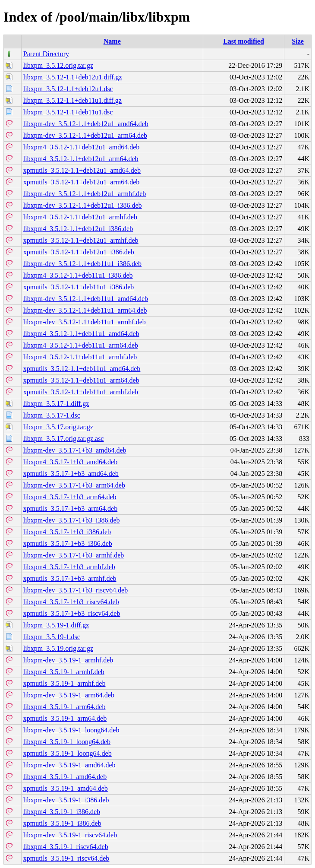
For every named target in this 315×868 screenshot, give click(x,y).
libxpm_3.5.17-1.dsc (52, 415)
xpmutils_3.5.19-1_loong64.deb (68, 753)
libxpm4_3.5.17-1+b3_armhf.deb (69, 567)
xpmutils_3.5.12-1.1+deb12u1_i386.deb (79, 252)
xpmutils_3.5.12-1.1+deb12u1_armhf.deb (81, 240)
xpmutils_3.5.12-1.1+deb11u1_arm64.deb (81, 380)
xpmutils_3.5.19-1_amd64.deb (66, 788)
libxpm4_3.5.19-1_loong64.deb (67, 742)
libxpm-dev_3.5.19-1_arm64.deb (69, 695)
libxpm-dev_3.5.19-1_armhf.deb (68, 660)
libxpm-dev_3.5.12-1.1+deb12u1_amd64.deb (86, 124)
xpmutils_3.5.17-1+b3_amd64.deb (71, 474)
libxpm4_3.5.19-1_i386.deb (62, 812)
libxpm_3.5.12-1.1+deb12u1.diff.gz (73, 77)
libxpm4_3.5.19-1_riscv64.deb (66, 847)
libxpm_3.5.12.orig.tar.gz (58, 65)
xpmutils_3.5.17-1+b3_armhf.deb (70, 578)
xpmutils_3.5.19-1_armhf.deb (65, 683)
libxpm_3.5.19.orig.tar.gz (58, 648)
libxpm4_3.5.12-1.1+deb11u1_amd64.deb (81, 334)
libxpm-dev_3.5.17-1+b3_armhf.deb (74, 555)
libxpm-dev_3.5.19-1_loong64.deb (71, 730)
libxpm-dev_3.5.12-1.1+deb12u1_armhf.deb (85, 194)
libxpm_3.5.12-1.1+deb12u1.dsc (68, 89)
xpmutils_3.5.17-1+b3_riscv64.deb (72, 613)
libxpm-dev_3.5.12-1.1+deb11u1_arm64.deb (85, 310)
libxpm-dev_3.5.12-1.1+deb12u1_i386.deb (83, 205)
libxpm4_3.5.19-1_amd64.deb (65, 777)
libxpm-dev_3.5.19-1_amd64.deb (69, 765)
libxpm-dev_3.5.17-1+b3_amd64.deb (75, 450)
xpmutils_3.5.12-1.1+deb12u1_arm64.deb (81, 182)
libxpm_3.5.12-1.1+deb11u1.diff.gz (72, 100)
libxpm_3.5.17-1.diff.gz (56, 404)
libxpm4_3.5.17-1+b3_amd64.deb (70, 462)
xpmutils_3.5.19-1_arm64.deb (65, 718)
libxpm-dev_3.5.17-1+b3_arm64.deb (74, 485)
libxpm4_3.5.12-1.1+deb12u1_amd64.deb (81, 147)
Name (112, 41)
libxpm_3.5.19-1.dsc (52, 637)
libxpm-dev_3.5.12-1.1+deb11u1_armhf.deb (85, 322)
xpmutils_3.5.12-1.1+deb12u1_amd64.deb (82, 170)
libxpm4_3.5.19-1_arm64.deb (65, 707)
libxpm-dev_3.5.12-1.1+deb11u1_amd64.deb (86, 299)
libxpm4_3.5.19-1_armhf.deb (64, 672)
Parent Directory (46, 54)
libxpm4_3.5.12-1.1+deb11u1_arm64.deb (81, 345)
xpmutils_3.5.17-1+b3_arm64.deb (70, 508)
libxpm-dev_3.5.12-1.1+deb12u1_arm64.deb (85, 135)
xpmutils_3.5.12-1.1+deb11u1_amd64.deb (82, 369)
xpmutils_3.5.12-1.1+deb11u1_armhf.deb (81, 392)
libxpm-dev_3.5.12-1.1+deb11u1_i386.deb (82, 264)
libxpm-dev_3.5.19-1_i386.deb (66, 800)
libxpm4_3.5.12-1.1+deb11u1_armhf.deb (80, 357)
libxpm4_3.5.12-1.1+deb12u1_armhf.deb (80, 217)
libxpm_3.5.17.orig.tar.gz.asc (64, 439)
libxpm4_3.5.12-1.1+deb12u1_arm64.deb (81, 159)
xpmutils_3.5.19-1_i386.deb (62, 823)
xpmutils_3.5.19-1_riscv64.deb (66, 858)
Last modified (244, 41)
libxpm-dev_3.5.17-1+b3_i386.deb (72, 520)
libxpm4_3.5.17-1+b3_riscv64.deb (71, 602)
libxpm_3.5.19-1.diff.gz (56, 625)
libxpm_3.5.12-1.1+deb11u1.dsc (68, 112)
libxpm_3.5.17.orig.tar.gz (58, 427)
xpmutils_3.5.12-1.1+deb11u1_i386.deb (79, 287)
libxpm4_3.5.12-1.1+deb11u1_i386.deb (78, 275)
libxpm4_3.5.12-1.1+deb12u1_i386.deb (78, 229)
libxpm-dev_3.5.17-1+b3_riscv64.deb (76, 590)
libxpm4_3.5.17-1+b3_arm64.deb (70, 497)
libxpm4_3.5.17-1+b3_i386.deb (67, 532)
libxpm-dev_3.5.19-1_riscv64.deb (70, 835)
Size (298, 41)
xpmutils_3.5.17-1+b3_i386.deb (68, 543)
